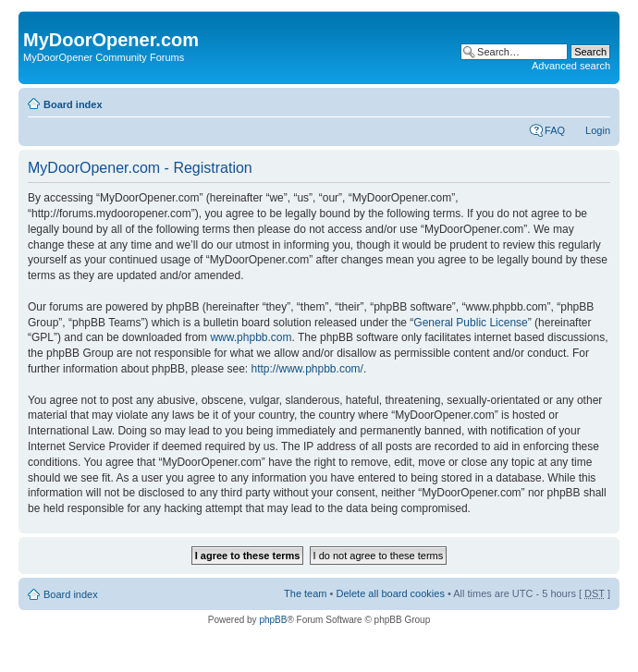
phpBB (273, 620)
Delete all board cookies (390, 593)
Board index (73, 104)
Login (598, 130)
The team (305, 593)
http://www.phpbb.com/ (307, 369)
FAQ (555, 130)
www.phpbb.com (251, 337)
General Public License (470, 323)
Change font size (597, 101)
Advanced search (571, 66)
